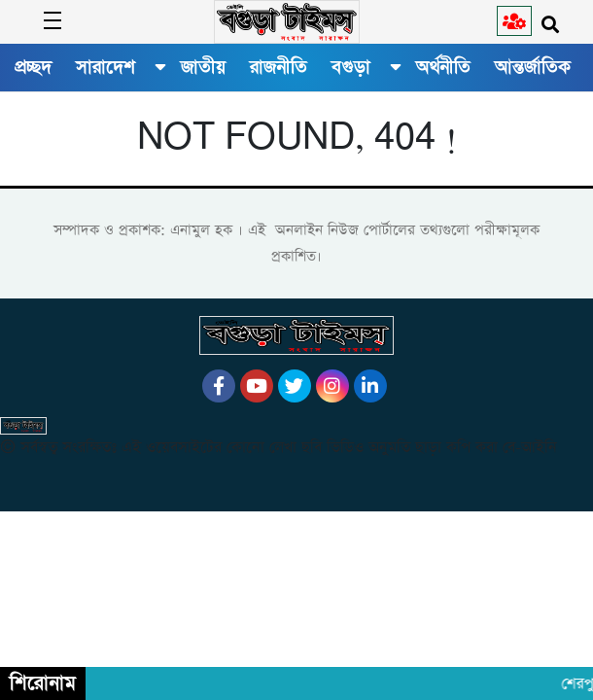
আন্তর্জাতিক (533, 67)
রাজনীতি (279, 67)
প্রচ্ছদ (33, 67)
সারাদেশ (105, 67)
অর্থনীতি (443, 67)
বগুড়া (351, 67)
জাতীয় (203, 67)
